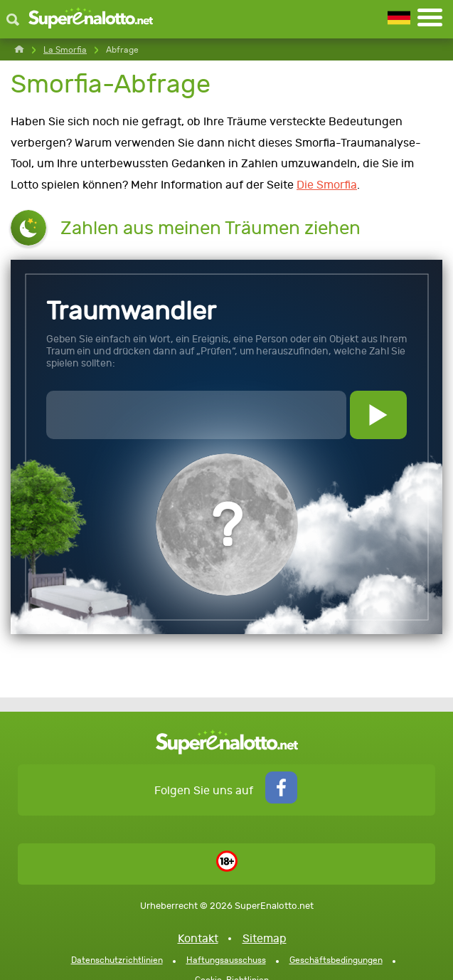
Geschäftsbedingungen (336, 960)
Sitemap (265, 938)
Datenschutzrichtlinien (117, 960)
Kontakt (198, 938)
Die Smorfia (327, 185)
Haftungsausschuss (226, 960)
